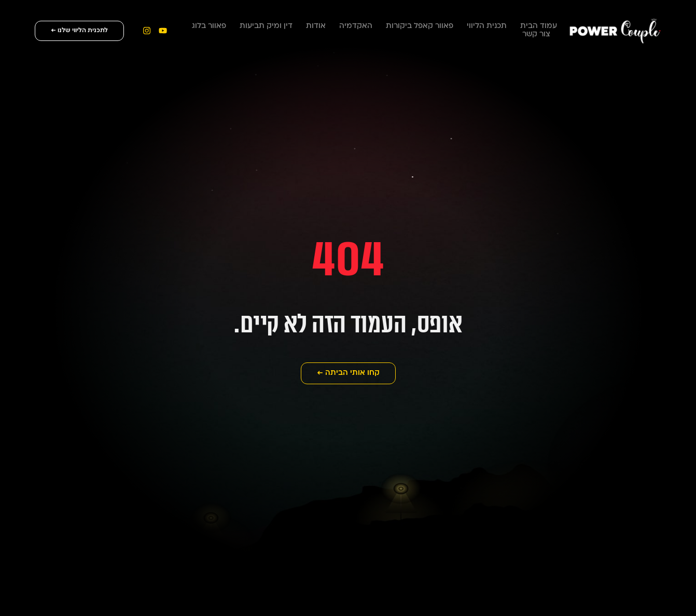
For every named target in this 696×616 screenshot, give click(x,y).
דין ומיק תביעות (266, 26)
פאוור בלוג (209, 26)
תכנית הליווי (487, 26)
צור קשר (536, 34)
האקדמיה (356, 26)
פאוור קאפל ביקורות (420, 26)
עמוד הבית (539, 26)
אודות (316, 26)
